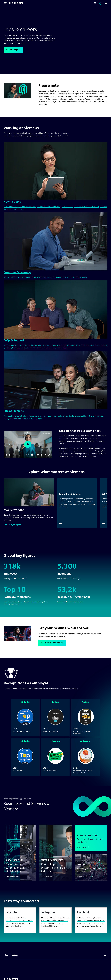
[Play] (7, 455)
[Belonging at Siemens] (77, 503)
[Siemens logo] (16, 3)
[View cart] (102, 3)
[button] (12, 525)
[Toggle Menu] (5, 3)
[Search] (98, 3)
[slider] (17, 455)
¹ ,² (26, 579)
